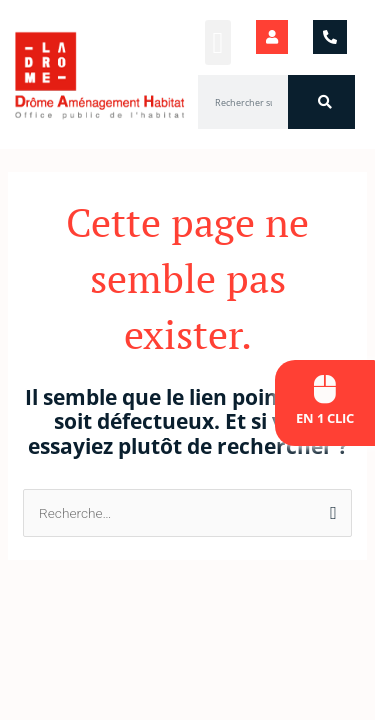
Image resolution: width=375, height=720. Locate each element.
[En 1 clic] (325, 389)
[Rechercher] (321, 102)
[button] (218, 42)
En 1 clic (325, 418)
